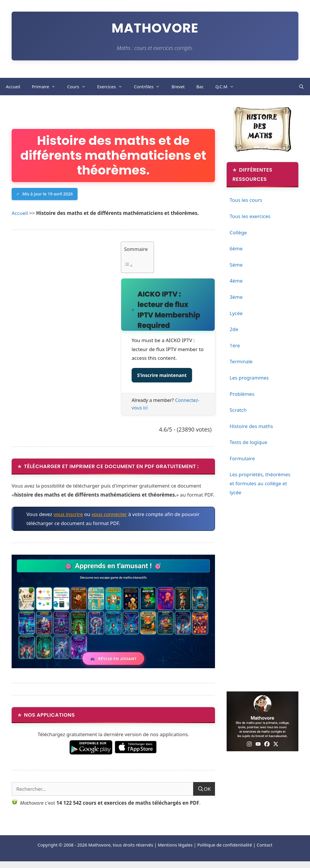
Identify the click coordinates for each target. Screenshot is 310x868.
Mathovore (155, 28)
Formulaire (242, 458)
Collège (238, 232)
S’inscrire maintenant (162, 375)
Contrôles (150, 87)
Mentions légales (175, 845)
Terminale (241, 361)
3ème (236, 297)
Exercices (113, 87)
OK (207, 789)
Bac (200, 87)
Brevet (178, 87)
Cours (79, 87)
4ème (236, 281)
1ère (235, 345)
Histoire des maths (251, 426)
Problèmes (242, 394)
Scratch (238, 410)
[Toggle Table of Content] (136, 266)
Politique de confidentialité (225, 845)
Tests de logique (248, 442)
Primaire (46, 87)
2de (234, 329)
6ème (236, 248)
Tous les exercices (250, 216)
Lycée (236, 313)
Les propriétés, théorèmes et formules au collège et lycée (260, 483)
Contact (264, 845)
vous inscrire (68, 514)
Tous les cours (246, 200)
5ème (236, 265)
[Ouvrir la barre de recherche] (301, 87)
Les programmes (249, 378)
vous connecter (109, 514)
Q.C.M (227, 87)
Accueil (13, 87)
